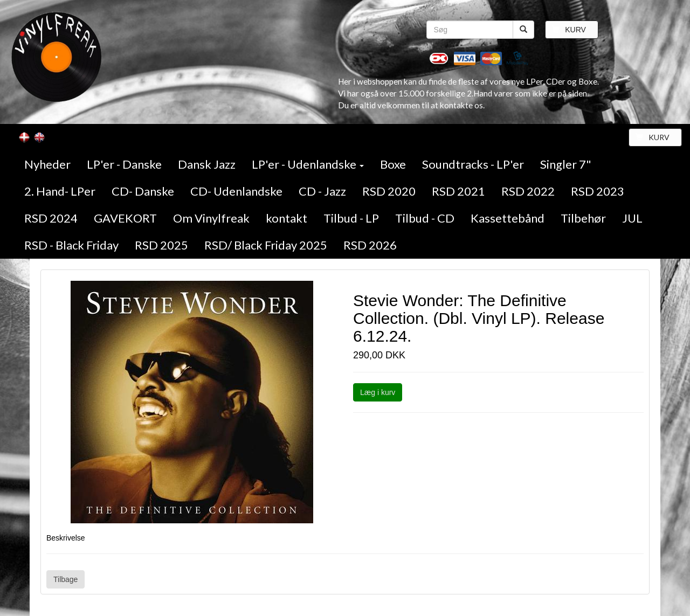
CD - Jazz (322, 191)
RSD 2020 (389, 191)
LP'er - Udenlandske (308, 164)
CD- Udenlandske (236, 191)
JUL (632, 218)
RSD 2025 (161, 245)
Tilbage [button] (65, 579)
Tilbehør (583, 218)
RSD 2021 (458, 191)
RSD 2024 (51, 218)
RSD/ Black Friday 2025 (266, 245)
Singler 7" (566, 164)
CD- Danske (143, 191)
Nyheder (47, 164)
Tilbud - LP (351, 218)
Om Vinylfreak (211, 218)
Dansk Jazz (207, 164)
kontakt (287, 218)
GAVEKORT (125, 218)
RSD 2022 (528, 191)
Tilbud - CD (425, 218)
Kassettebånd (508, 218)
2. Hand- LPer (60, 191)
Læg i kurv (378, 392)
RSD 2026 (370, 245)
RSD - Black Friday (71, 245)
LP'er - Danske (124, 164)
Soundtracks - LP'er (473, 164)
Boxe (393, 164)
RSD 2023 (598, 191)
